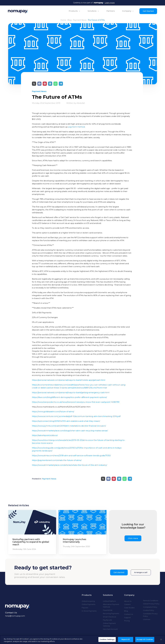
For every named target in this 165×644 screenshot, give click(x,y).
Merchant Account (110, 629)
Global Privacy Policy (151, 604)
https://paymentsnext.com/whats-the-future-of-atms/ (57, 460)
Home (63, 20)
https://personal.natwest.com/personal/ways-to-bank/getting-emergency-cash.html (71, 392)
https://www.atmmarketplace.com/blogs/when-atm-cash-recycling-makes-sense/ (70, 431)
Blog (69, 20)
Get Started (148, 11)
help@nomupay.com (15, 616)
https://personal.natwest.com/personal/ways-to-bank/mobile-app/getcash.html (69, 380)
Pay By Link (107, 620)
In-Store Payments (89, 611)
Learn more (110, 3)
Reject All (126, 639)
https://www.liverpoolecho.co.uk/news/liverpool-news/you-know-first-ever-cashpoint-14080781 (76, 402)
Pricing (127, 621)
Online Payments (88, 604)
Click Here (133, 538)
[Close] (161, 639)
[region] (82, 640)
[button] (75, 11)
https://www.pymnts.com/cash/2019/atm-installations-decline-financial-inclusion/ (69, 426)
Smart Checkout (110, 617)
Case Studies (129, 608)
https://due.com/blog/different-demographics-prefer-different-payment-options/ (69, 397)
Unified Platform (109, 601)
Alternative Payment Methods (111, 606)
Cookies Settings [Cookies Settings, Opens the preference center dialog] (107, 639)
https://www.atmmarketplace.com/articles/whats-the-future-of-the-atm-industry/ (70, 465)
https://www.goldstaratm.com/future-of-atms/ (53, 412)
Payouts (85, 608)
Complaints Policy (150, 607)
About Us (128, 601)
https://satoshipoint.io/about (45, 435)
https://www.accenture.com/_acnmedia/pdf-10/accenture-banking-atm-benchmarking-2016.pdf (76, 416)
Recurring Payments (111, 613)
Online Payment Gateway (109, 625)
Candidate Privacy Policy (150, 615)
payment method (76, 127)
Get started (119, 572)
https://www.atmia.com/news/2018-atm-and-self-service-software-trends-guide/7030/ (71, 455)
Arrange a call (141, 572)
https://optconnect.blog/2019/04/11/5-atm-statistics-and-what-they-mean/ (66, 421)
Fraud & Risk (108, 610)
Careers (127, 604)
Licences (147, 619)
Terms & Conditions (151, 601)
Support (127, 617)
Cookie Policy (149, 610)
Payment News (80, 20)
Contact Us (129, 614)
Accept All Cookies (145, 639)
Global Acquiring (88, 601)
